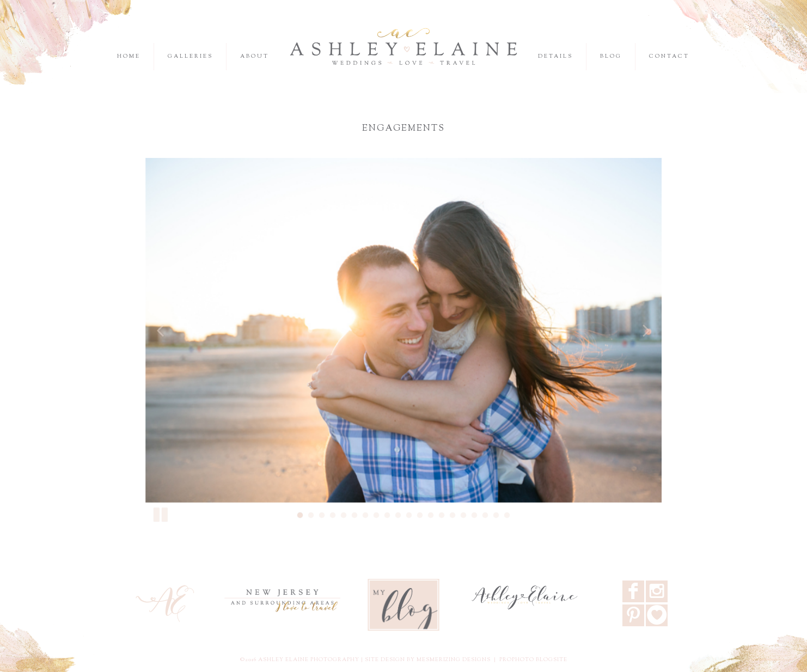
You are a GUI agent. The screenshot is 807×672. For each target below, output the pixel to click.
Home (129, 57)
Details (555, 57)
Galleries (190, 57)
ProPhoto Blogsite (533, 660)
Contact (669, 57)
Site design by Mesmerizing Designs (428, 660)
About (255, 57)
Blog (611, 57)
